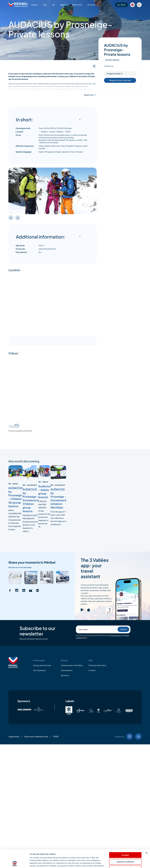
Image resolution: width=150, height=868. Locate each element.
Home (11, 56)
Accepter (125, 838)
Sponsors (65, 675)
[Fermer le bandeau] (146, 836)
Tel (138, 737)
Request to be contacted (120, 80)
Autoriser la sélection (125, 845)
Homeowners (67, 670)
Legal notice (14, 736)
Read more (89, 95)
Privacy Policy (117, 635)
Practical (91, 5)
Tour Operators (39, 670)
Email (129, 737)
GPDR (56, 736)
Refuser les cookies (125, 852)
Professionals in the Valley (72, 665)
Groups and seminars (42, 665)
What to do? (77, 5)
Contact (92, 670)
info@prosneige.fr (115, 73)
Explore (34, 5)
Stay (45, 5)
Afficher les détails (125, 864)
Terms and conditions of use (36, 736)
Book (121, 5)
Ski (53, 5)
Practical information (97, 665)
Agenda (63, 5)
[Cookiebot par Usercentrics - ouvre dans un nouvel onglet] (15, 864)
